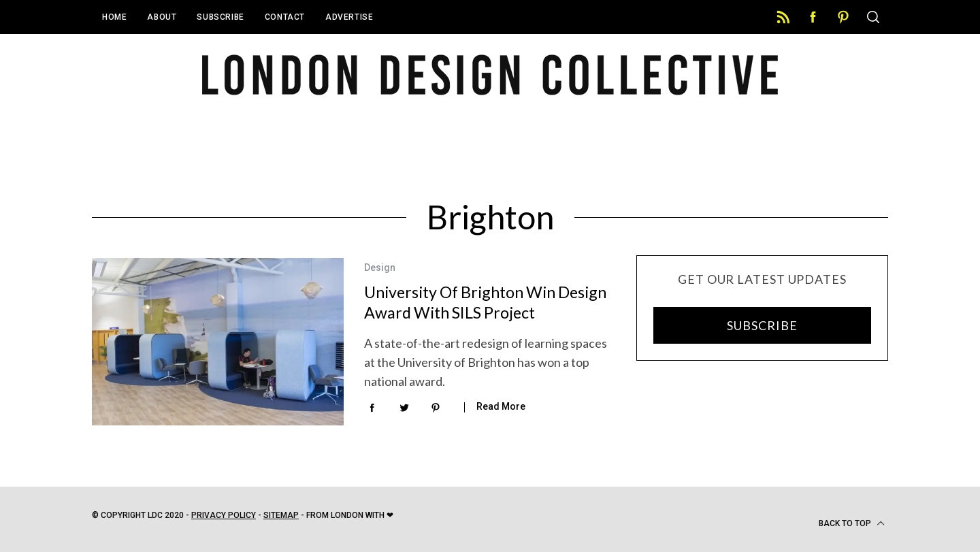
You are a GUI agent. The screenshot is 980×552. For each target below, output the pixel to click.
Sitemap (281, 515)
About (162, 17)
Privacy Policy (224, 515)
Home (114, 17)
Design (380, 267)
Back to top (852, 523)
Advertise (349, 17)
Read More (501, 406)
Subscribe (220, 17)
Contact (285, 17)
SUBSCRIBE (762, 325)
